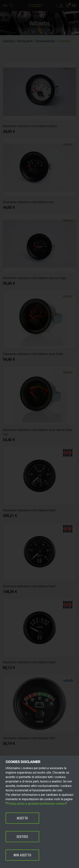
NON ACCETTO (22, 855)
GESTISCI (22, 837)
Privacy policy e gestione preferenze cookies (36, 804)
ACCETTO (22, 818)
